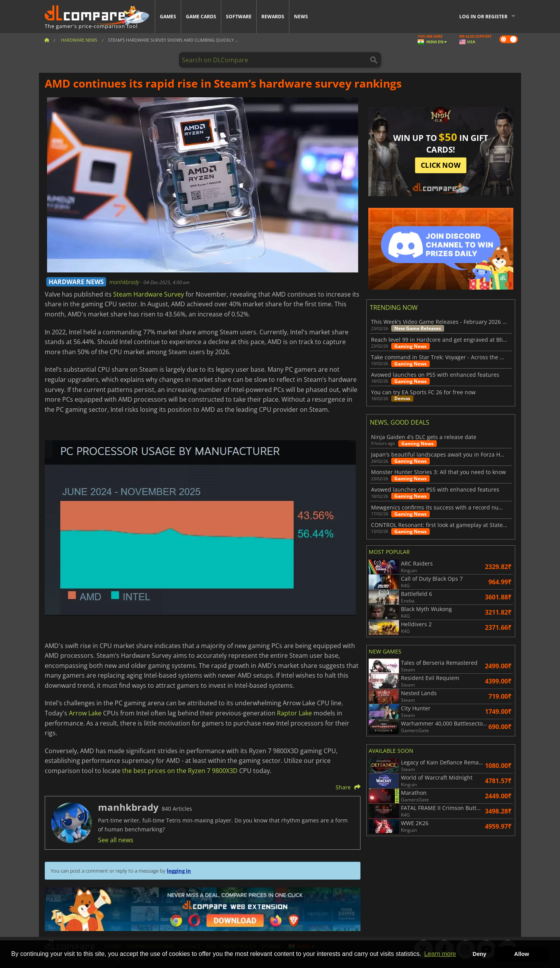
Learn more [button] (440, 954)
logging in (179, 871)
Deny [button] (479, 954)
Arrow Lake (85, 713)
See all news (116, 840)
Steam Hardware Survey (149, 294)
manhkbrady (125, 282)
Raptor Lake (294, 713)
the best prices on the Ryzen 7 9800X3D (180, 771)
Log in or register (483, 17)
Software (239, 17)
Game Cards (201, 17)
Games (168, 17)
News (301, 17)
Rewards (273, 17)
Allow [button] (521, 954)
